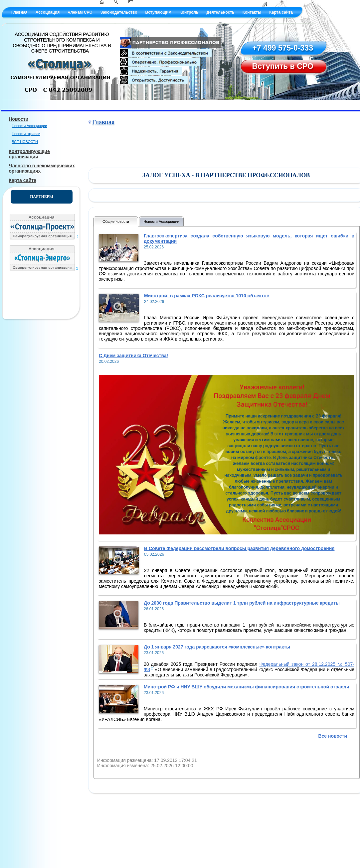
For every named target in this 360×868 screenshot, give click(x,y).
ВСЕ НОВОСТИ (25, 142)
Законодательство (119, 12)
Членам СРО (80, 12)
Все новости (333, 736)
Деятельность (220, 12)
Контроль (189, 12)
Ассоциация (48, 12)
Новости (18, 119)
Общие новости (116, 221)
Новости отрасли (26, 134)
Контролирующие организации (29, 154)
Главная (19, 12)
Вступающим (158, 12)
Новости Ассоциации (29, 126)
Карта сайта (281, 12)
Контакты (252, 12)
